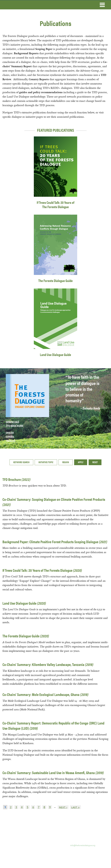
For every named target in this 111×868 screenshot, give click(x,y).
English (10, 433)
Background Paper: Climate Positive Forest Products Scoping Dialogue (55, 542)
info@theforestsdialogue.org (83, 845)
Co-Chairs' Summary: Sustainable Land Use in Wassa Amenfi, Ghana (53, 773)
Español (10, 437)
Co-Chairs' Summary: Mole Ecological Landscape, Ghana (45, 694)
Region (66, 462)
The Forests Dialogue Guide (55, 281)
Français (11, 441)
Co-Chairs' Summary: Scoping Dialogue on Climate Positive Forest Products (54, 502)
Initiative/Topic (46, 462)
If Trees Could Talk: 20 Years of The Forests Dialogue (55, 205)
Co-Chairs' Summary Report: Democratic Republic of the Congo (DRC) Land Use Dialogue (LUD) (53, 726)
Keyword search (21, 462)
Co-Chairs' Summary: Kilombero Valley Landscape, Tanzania (48, 664)
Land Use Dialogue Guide (55, 355)
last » (75, 807)
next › (63, 807)
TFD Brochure (16, 479)
